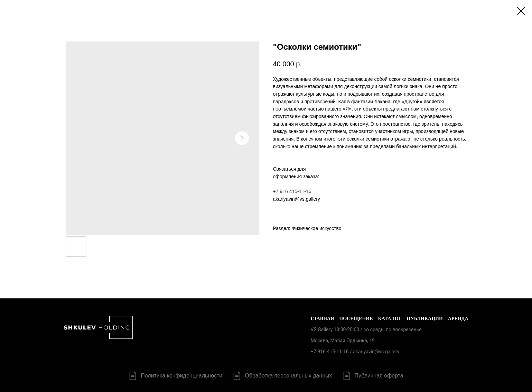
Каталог (390, 319)
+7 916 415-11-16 (292, 191)
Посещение (356, 319)
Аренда (458, 319)
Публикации (425, 319)
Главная (322, 319)
